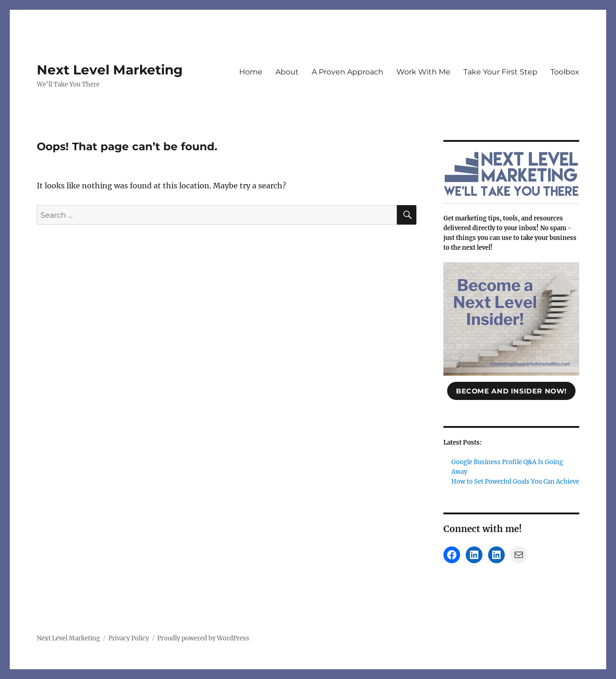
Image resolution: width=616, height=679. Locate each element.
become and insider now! (511, 391)
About (287, 72)
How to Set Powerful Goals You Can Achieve (515, 482)
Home (251, 72)
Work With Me (423, 72)
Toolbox (565, 72)
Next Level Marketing (110, 70)
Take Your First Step (500, 72)
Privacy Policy (129, 638)
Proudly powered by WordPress (203, 638)
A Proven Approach (348, 72)
